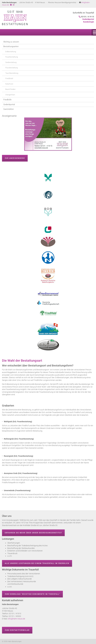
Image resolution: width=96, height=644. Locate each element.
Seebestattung (11, 62)
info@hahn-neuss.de (16, 619)
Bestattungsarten (11, 46)
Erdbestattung (11, 52)
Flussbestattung (11, 68)
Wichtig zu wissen (11, 42)
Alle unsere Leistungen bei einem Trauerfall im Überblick (37, 563)
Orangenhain (10, 95)
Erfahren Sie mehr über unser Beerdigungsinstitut (33, 533)
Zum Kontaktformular (17, 630)
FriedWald (9, 78)
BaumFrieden (10, 89)
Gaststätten (9, 109)
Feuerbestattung (12, 57)
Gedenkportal (9, 104)
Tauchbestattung (12, 73)
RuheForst (9, 84)
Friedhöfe (7, 100)
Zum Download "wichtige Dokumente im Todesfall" (32, 594)
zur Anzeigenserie (15, 158)
